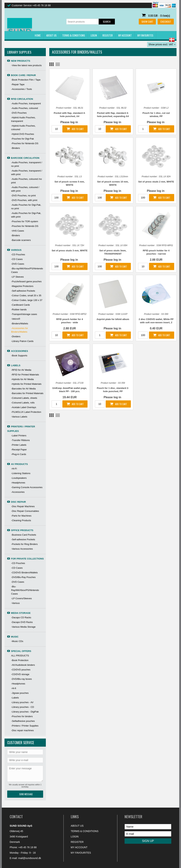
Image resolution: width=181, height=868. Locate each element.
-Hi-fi (14, 688)
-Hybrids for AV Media (22, 379)
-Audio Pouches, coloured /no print (27, 181)
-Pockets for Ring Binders (24, 544)
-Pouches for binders (22, 716)
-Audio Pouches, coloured (25, 108)
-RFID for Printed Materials (25, 375)
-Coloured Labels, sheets (24, 398)
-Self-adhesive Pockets (23, 291)
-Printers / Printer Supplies (25, 726)
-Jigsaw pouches (20, 693)
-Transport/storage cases (24, 314)
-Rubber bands (19, 309)
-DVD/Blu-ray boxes (21, 679)
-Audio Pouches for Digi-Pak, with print (26, 215)
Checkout (166, 21)
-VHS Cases (18, 231)
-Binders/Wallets (20, 324)
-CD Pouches (18, 254)
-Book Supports (19, 356)
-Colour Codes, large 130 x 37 (27, 300)
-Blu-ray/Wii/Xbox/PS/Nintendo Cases (27, 270)
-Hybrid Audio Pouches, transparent (23, 119)
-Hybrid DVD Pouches (23, 134)
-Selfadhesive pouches (23, 721)
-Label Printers (19, 436)
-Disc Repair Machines (23, 506)
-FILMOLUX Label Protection (26, 412)
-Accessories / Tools (21, 89)
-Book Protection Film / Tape (26, 80)
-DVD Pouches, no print (23, 196)
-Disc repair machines (22, 730)
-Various (15, 603)
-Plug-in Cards (19, 454)
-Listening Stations (21, 473)
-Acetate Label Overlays (24, 407)
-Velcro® (16, 319)
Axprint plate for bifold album (113, 319)
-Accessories (18, 492)
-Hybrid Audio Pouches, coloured (23, 128)
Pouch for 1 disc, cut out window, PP (156, 115)
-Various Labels (19, 417)
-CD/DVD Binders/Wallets (24, 573)
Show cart (147, 21)
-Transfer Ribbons (20, 440)
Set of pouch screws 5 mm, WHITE (70, 183)
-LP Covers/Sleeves (21, 598)
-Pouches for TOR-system (25, 221)
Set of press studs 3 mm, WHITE (69, 251)
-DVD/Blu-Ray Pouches (23, 577)
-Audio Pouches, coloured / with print (25, 189)
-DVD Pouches (19, 113)
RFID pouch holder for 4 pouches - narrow (156, 252)
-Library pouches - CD (23, 707)
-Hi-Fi (14, 469)
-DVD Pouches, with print (24, 200)
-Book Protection (20, 660)
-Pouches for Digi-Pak (22, 139)
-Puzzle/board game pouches (26, 281)
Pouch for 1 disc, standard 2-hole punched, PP (113, 390)
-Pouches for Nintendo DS (25, 143)
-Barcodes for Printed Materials (27, 393)
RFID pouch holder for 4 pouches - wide (70, 321)
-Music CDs (17, 641)
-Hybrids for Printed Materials (26, 384)
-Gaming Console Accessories (27, 487)
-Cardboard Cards (20, 305)
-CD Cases (17, 259)
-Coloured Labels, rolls (23, 403)
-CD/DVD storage (20, 674)
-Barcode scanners (21, 240)
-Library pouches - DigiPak (25, 712)
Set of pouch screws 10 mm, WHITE (113, 183)
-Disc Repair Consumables (25, 511)
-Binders (15, 148)
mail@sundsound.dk (30, 858)
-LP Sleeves (17, 277)
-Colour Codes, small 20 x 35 (26, 295)
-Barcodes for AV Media (23, 389)
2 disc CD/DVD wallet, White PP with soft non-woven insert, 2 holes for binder (156, 321)
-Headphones (18, 483)
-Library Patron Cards (22, 341)
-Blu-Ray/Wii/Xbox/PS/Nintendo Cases (25, 590)
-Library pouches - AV (22, 702)
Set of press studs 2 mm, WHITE (156, 182)
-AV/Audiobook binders (23, 665)
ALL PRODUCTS (20, 656)
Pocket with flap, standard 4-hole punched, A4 (70, 115)
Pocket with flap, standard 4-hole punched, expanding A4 (113, 115)
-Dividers (16, 336)
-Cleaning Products (21, 520)
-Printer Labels (19, 445)
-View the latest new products (26, 65)
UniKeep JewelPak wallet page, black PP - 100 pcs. (70, 390)
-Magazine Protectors (22, 286)
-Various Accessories (22, 549)
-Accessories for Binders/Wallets (20, 330)
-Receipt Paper (19, 450)
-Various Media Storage (23, 627)
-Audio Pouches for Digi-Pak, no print (26, 207)
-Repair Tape (18, 84)
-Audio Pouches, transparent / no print (27, 164)
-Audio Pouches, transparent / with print (27, 173)
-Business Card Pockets (24, 535)
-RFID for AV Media (21, 370)
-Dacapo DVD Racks (22, 622)
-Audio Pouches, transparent (26, 103)
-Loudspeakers (19, 478)
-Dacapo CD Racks (21, 617)
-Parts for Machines (21, 516)
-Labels (15, 698)
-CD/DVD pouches (21, 670)
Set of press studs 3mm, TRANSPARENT (113, 252)
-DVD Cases (18, 264)
